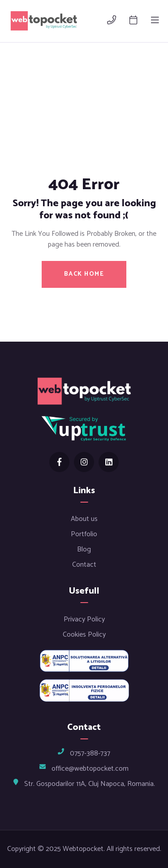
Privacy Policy (84, 619)
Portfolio (84, 534)
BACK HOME (84, 274)
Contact (84, 565)
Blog (84, 549)
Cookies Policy (84, 635)
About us (84, 519)
